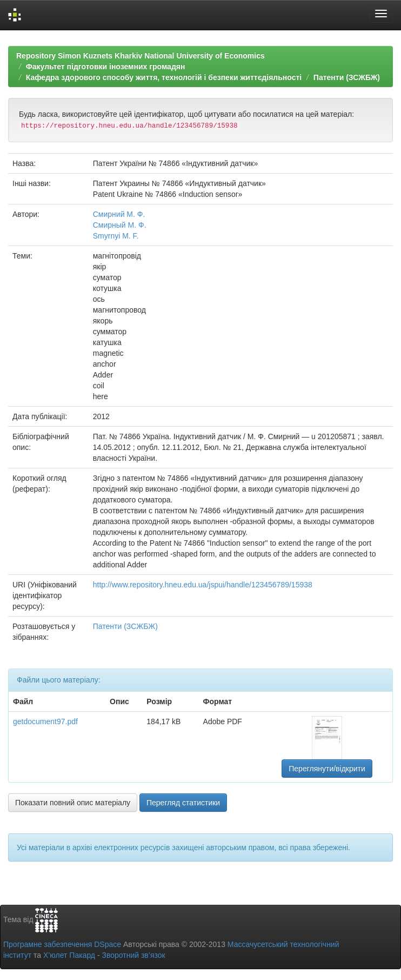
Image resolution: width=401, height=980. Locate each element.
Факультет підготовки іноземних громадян (106, 67)
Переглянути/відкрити (327, 769)
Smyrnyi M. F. (116, 236)
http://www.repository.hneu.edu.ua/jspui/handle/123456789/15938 (203, 585)
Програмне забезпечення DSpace (62, 944)
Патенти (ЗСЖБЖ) (347, 77)
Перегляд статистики (183, 803)
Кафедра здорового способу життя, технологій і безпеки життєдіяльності (164, 77)
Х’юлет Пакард (69, 955)
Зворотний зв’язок (133, 955)
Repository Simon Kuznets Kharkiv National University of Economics (141, 56)
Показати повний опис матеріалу (73, 803)
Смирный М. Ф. (120, 225)
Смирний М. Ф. (119, 214)
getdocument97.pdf (45, 721)
